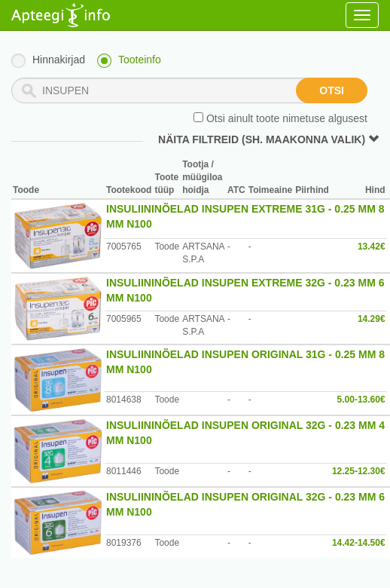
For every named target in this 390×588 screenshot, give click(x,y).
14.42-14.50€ (359, 543)
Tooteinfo (140, 60)
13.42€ (372, 247)
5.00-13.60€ (361, 400)
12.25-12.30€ (359, 471)
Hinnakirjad (59, 60)
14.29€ (372, 319)
